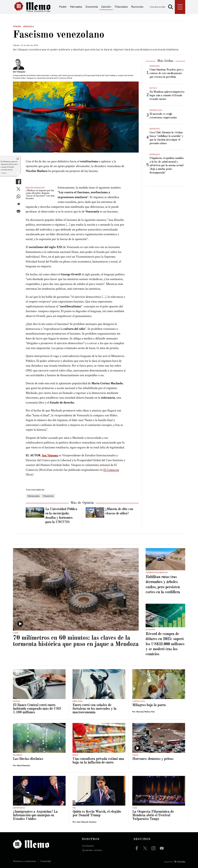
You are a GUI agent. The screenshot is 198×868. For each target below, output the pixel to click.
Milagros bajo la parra (149, 705)
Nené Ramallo (23, 766)
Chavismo (48, 496)
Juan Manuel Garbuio (86, 822)
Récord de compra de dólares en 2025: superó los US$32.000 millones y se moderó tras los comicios (165, 644)
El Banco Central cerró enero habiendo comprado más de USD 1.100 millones (37, 709)
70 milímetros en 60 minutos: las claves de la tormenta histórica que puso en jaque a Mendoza (76, 641)
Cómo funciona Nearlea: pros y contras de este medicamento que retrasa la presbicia (167, 73)
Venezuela (33, 496)
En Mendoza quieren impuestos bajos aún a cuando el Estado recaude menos (9, 166)
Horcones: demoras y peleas (153, 759)
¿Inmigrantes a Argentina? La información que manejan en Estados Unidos (35, 815)
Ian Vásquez (50, 455)
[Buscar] (171, 7)
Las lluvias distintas (28, 759)
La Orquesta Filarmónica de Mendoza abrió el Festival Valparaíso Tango (153, 815)
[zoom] (76, 117)
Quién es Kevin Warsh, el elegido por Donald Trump (97, 814)
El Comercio (111, 470)
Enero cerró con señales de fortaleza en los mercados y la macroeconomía (94, 709)
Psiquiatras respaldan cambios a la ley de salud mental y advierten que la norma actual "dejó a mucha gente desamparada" (167, 166)
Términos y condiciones (25, 861)
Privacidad (46, 861)
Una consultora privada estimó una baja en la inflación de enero (98, 761)
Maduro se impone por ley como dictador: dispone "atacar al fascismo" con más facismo (40, 194)
